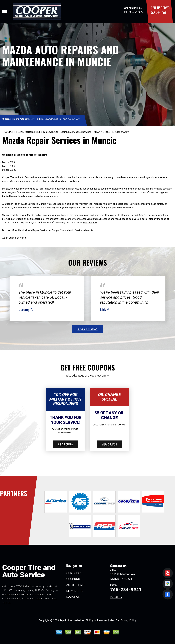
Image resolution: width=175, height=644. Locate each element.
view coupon (66, 444)
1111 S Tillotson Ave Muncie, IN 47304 (50, 119)
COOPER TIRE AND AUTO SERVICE (22, 132)
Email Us (116, 597)
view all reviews (87, 329)
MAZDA (125, 132)
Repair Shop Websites (72, 620)
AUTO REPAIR (75, 585)
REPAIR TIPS (75, 591)
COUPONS (73, 579)
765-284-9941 (159, 13)
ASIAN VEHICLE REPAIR (106, 132)
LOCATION (73, 597)
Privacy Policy (128, 620)
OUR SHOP (74, 573)
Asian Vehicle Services (14, 238)
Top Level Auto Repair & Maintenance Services (67, 132)
